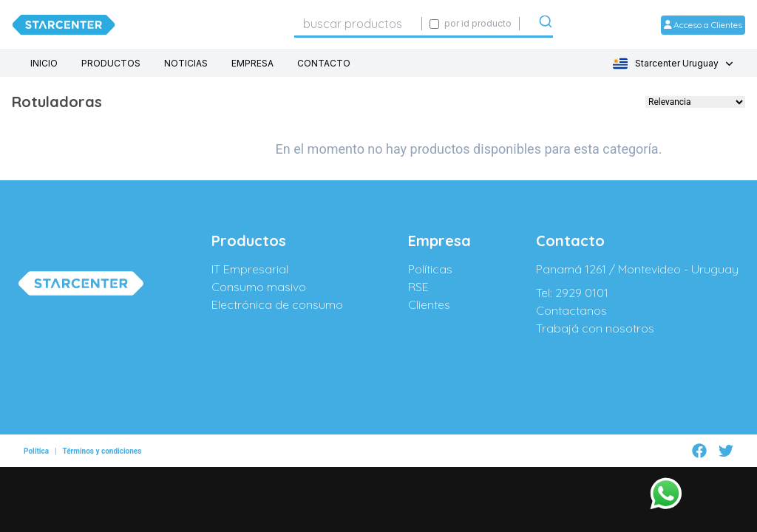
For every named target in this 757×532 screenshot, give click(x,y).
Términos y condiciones (102, 444)
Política (36, 444)
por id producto (478, 23)
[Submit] (546, 24)
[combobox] (358, 24)
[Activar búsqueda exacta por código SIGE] (434, 24)
